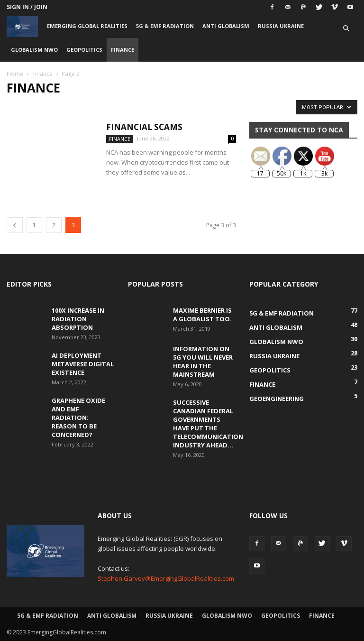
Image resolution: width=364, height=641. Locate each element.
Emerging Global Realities (87, 26)
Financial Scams (144, 127)
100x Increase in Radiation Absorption (78, 319)
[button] (346, 29)
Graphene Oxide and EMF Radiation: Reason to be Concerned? (78, 418)
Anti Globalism (226, 26)
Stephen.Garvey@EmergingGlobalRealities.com (166, 578)
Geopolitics (84, 50)
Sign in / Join (27, 7)
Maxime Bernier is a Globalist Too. (202, 315)
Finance (123, 50)
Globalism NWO (34, 50)
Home (15, 74)
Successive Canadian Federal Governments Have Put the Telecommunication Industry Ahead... (208, 424)
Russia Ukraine (281, 26)
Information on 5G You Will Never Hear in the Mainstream (203, 362)
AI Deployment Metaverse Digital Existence (83, 364)
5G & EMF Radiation (165, 26)
